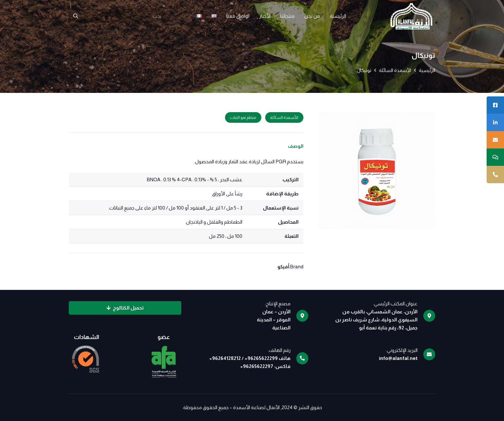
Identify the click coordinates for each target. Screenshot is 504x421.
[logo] (411, 16)
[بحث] (117, 16)
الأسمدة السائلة (395, 70)
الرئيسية (427, 70)
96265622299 (263, 358)
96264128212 (226, 358)
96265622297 (258, 366)
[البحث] (76, 16)
